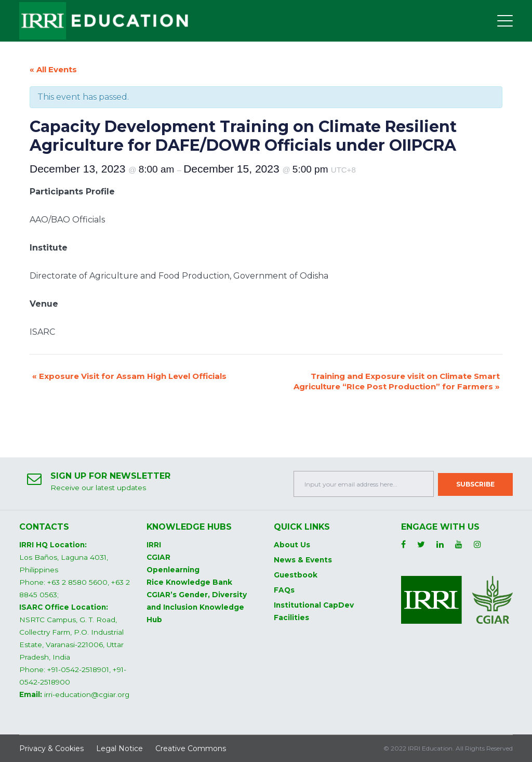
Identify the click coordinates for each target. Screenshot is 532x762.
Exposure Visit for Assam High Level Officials (129, 376)
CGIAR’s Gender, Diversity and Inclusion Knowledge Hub (197, 607)
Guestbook (296, 575)
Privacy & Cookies (51, 748)
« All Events (53, 69)
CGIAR (158, 557)
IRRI (154, 545)
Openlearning (173, 570)
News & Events (303, 560)
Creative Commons (191, 748)
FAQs (284, 590)
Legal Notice (119, 748)
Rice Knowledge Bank (189, 582)
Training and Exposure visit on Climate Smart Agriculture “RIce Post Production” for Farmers (397, 381)
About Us (292, 545)
